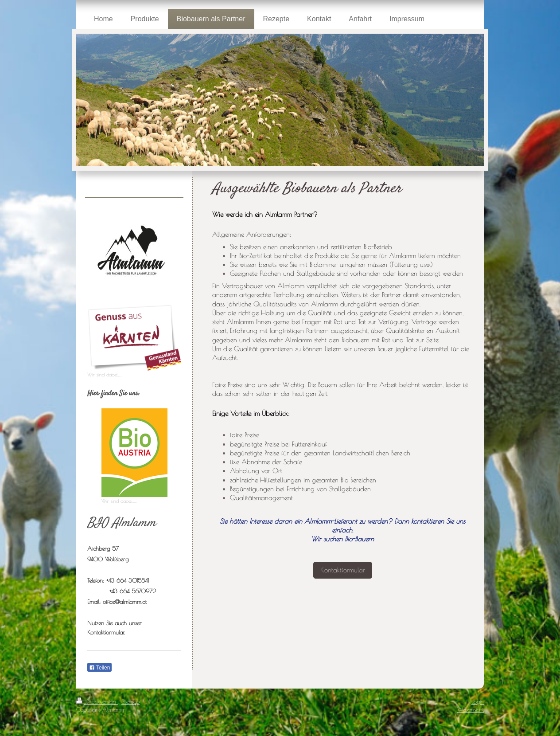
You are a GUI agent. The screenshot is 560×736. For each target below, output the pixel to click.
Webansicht (471, 709)
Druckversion (97, 701)
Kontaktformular (343, 570)
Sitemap (130, 701)
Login (478, 701)
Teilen (99, 668)
